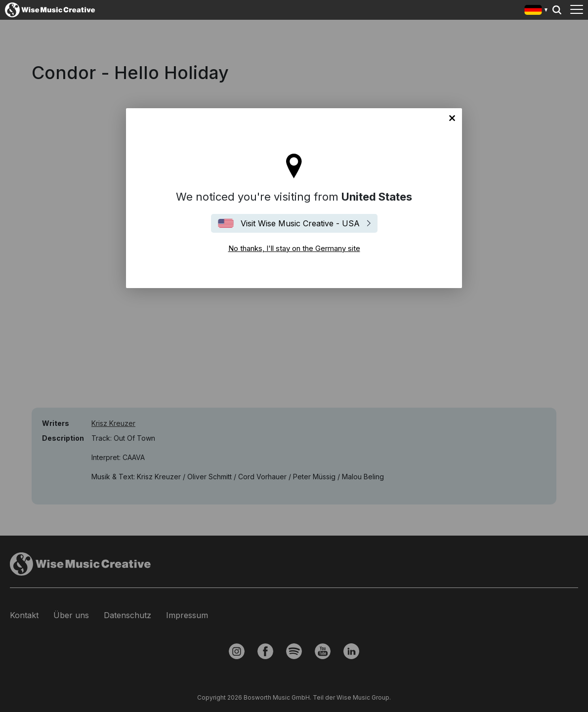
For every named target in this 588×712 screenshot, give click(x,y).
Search (557, 10)
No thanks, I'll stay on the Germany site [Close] (452, 118)
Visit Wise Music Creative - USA (300, 223)
